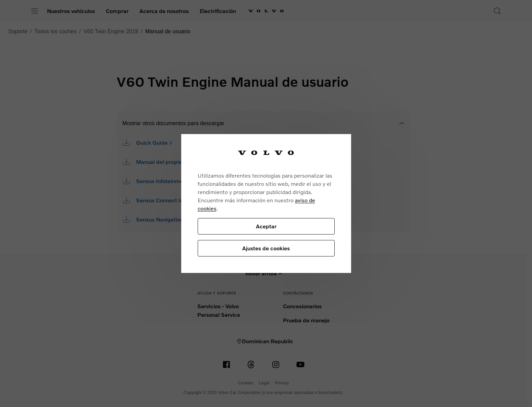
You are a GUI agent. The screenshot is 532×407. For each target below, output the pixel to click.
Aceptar (266, 226)
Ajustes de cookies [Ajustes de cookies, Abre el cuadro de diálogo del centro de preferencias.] (266, 248)
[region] (266, 203)
